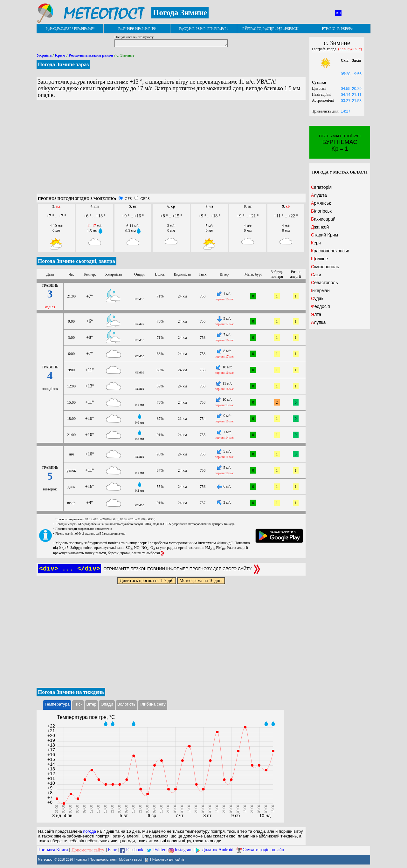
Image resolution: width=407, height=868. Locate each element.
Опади (107, 704)
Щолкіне (320, 259)
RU (338, 13)
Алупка (318, 322)
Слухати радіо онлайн (263, 850)
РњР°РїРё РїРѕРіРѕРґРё (137, 29)
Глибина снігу (153, 704)
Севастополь (324, 283)
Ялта (316, 314)
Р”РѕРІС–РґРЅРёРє (337, 29)
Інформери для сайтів (168, 859)
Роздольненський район (91, 55)
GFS (128, 199)
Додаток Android (218, 850)
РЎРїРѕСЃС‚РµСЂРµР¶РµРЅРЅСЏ (270, 29)
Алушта (319, 195)
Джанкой (320, 227)
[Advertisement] (171, 149)
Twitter (159, 850)
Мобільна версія (131, 859)
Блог (113, 850)
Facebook (135, 850)
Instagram (183, 850)
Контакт (81, 859)
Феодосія (321, 306)
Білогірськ (321, 211)
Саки (316, 275)
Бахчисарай (323, 219)
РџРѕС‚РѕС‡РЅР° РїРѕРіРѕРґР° (70, 29)
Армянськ (321, 203)
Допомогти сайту (88, 850)
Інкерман (320, 290)
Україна (44, 55)
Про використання (103, 859)
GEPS (145, 199)
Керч (316, 243)
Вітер (92, 704)
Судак (317, 298)
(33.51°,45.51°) (350, 49)
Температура (57, 704)
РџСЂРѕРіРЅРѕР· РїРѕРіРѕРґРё (203, 29)
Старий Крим (324, 235)
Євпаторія (321, 187)
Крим (60, 55)
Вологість (126, 704)
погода (90, 831)
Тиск (78, 704)
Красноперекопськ (330, 251)
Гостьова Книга (53, 850)
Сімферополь (325, 267)
